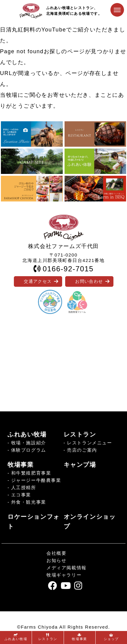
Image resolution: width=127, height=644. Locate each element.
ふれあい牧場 (27, 434)
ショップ (111, 637)
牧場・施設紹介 (29, 443)
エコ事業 (21, 495)
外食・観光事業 (29, 502)
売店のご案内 (82, 450)
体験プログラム (29, 450)
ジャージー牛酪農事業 (36, 480)
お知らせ (56, 560)
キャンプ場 (80, 465)
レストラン (80, 434)
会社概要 (56, 553)
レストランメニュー (89, 443)
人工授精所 (24, 487)
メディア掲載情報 (67, 568)
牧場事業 (21, 465)
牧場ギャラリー (64, 575)
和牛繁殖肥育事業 (31, 473)
